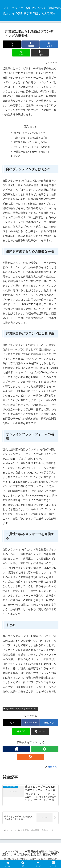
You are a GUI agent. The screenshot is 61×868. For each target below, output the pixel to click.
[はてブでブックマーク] (49, 44)
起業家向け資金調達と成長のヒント (20, 709)
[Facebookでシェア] (31, 44)
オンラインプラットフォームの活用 (32, 147)
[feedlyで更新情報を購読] (45, 749)
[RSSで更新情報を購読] (31, 757)
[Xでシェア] (12, 44)
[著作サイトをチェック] (16, 749)
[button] (40, 53)
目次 (26, 127)
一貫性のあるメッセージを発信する (32, 152)
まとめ (17, 156)
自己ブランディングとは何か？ (29, 133)
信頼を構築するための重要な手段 (31, 138)
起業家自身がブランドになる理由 (31, 142)
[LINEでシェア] (21, 53)
